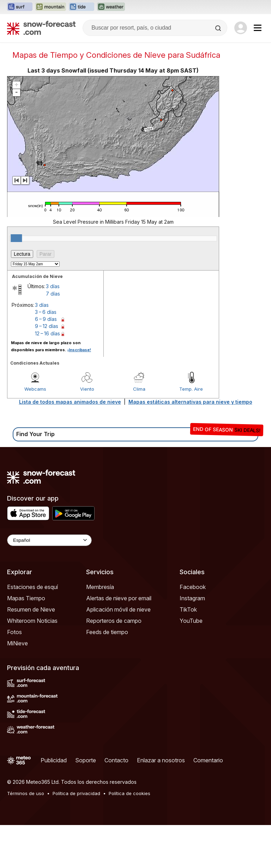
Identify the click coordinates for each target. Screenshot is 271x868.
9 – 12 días (47, 326)
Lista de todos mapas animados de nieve (70, 402)
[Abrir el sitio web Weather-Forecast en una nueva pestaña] (111, 7)
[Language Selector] (49, 540)
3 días (53, 286)
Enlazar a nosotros (161, 760)
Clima (139, 389)
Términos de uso (26, 793)
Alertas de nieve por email (119, 598)
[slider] (16, 238)
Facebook (193, 587)
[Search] (219, 28)
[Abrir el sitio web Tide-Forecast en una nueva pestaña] (82, 7)
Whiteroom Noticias (32, 621)
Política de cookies (130, 793)
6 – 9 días (46, 319)
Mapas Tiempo (26, 598)
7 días (53, 294)
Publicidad (54, 760)
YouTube (191, 621)
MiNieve (17, 643)
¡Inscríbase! (79, 350)
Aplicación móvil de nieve (118, 609)
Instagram (192, 598)
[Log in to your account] (241, 28)
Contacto (116, 760)
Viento (87, 389)
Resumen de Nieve (31, 609)
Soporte (86, 760)
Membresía (100, 587)
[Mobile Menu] (258, 28)
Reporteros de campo (114, 621)
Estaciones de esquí (32, 587)
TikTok (188, 609)
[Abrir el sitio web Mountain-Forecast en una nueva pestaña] (51, 7)
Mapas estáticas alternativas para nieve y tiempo (190, 402)
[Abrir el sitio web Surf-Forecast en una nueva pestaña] (20, 7)
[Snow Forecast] (41, 28)
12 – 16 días (47, 333)
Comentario (208, 760)
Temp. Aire (191, 389)
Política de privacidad (76, 793)
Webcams (35, 389)
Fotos (14, 632)
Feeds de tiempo (107, 632)
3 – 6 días (46, 312)
